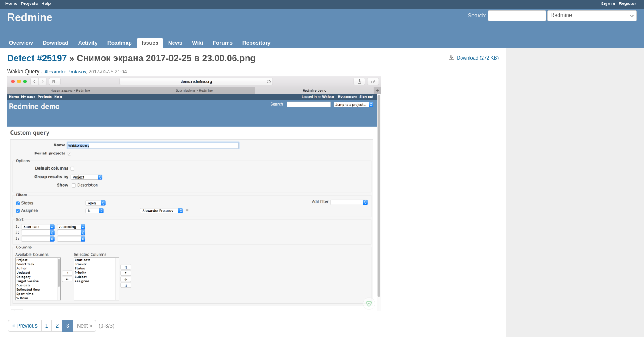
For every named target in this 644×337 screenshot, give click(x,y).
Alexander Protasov (65, 72)
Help (46, 3)
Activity (88, 43)
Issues (150, 43)
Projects (30, 3)
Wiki (197, 43)
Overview (21, 43)
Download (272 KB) (478, 58)
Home (11, 3)
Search (476, 16)
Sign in (608, 3)
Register (627, 3)
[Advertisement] (551, 188)
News (175, 43)
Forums (223, 43)
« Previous (25, 326)
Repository (256, 43)
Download (55, 43)
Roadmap (120, 43)
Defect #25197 (37, 58)
